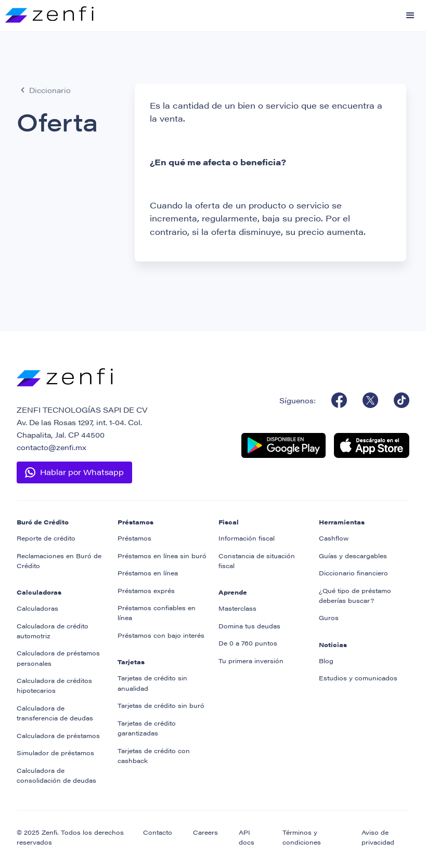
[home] (47, 11)
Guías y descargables (353, 556)
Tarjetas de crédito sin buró (161, 705)
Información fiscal (247, 538)
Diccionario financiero (353, 573)
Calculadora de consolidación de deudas (56, 775)
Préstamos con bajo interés (161, 635)
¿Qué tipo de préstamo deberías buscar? (355, 595)
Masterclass (237, 608)
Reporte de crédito (46, 538)
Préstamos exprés (146, 590)
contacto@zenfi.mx (51, 447)
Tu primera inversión (251, 661)
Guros (329, 617)
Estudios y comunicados (358, 678)
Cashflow (334, 538)
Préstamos (134, 538)
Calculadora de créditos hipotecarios (54, 685)
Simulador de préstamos (55, 753)
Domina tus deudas (249, 626)
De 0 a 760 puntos (248, 643)
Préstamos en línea (148, 573)
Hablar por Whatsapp (82, 472)
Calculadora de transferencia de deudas (55, 713)
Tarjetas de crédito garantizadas (147, 728)
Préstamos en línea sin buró (162, 556)
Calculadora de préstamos (58, 735)
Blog (326, 661)
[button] (410, 16)
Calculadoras (37, 608)
